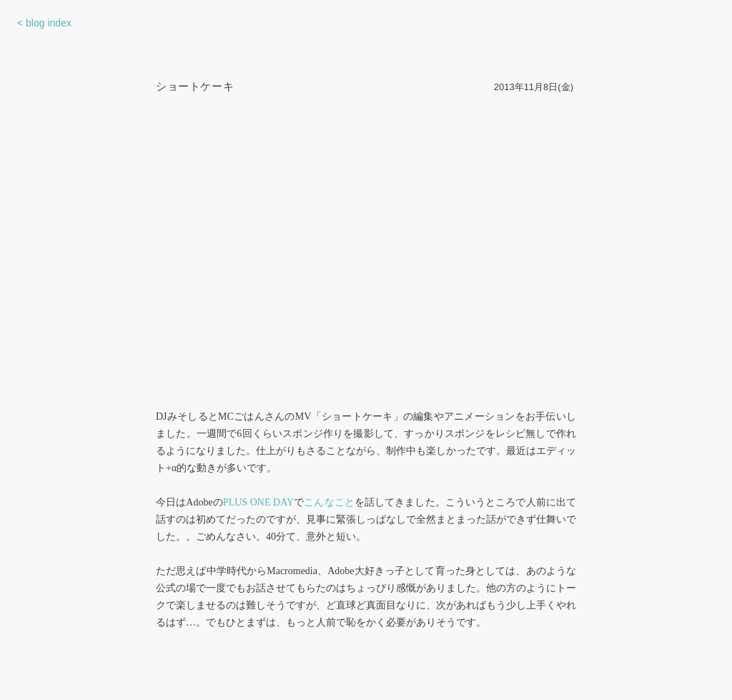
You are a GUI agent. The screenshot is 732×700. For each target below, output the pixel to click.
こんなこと (329, 502)
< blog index (44, 23)
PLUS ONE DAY (258, 502)
